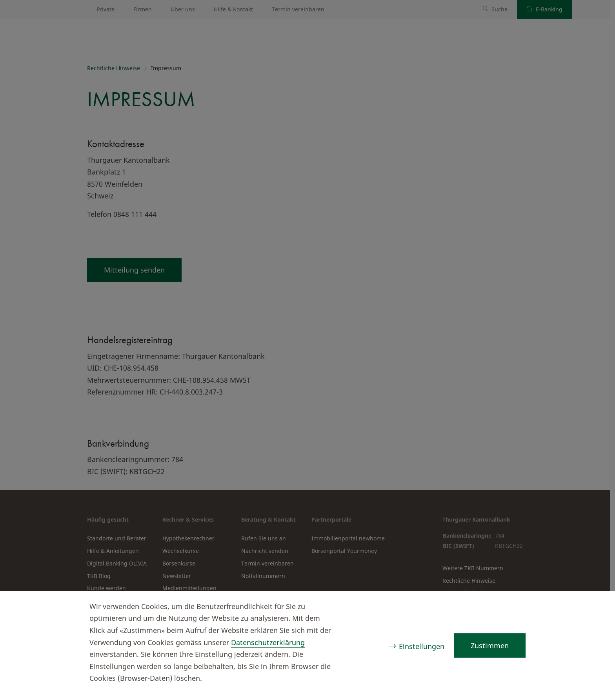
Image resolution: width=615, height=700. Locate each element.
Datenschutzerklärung (268, 642)
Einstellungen (422, 646)
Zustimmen (490, 645)
